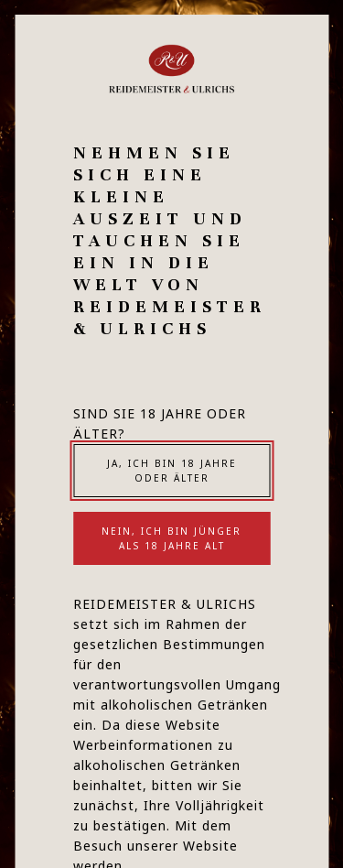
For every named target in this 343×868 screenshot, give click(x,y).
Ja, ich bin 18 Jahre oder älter (172, 471)
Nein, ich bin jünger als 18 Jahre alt (171, 538)
